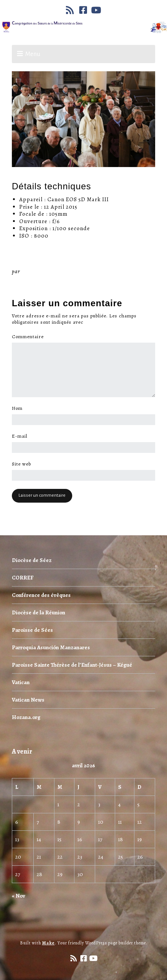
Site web (21, 464)
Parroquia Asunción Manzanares (51, 647)
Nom (19, 408)
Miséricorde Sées (46, 271)
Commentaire (30, 337)
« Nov (19, 896)
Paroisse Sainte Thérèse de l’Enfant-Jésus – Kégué (72, 665)
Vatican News (28, 700)
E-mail (22, 436)
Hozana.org (26, 717)
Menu (33, 54)
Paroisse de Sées (32, 630)
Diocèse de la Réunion (39, 612)
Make (49, 943)
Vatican (21, 682)
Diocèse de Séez (32, 560)
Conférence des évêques (41, 595)
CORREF (23, 578)
